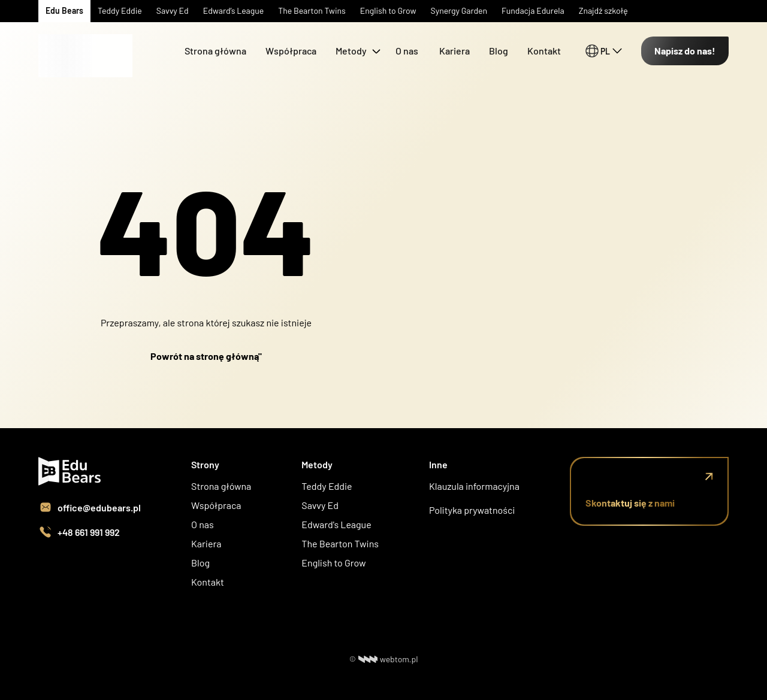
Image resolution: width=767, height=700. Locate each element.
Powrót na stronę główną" (206, 356)
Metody (351, 51)
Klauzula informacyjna (474, 486)
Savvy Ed (320, 505)
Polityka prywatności (472, 510)
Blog (499, 51)
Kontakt (544, 51)
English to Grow (333, 563)
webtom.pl (388, 659)
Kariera (455, 51)
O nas (408, 51)
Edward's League (336, 524)
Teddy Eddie (327, 486)
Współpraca (291, 51)
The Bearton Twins (340, 543)
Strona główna (215, 51)
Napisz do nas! (685, 51)
